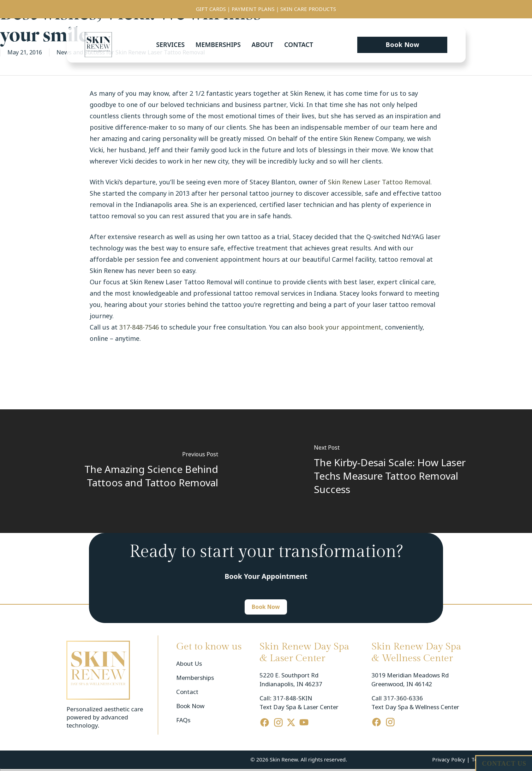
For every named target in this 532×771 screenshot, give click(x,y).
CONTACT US (504, 764)
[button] (402, 45)
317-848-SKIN (292, 698)
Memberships (218, 45)
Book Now (190, 706)
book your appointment (345, 327)
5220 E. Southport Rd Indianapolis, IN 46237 (291, 680)
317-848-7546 (139, 327)
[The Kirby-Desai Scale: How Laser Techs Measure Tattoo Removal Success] (399, 471)
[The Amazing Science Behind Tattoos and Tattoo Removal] (133, 471)
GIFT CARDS (211, 9)
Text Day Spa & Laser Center (299, 707)
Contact (299, 45)
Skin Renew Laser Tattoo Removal (379, 182)
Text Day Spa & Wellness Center (415, 707)
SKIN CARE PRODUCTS (308, 9)
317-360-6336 (403, 698)
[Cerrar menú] (266, 770)
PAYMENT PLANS (253, 9)
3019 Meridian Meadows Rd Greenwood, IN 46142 (411, 680)
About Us (189, 664)
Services (170, 45)
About (262, 45)
